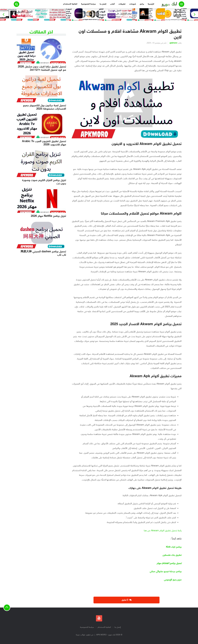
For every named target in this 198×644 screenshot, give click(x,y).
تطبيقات (122, 4)
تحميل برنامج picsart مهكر (169, 563)
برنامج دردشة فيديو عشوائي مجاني (166, 572)
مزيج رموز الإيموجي (173, 580)
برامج (142, 4)
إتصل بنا (103, 4)
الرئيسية (151, 4)
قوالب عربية (81, 635)
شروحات (133, 4)
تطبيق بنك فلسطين (172, 555)
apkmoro (173, 43)
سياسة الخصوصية (88, 4)
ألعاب (112, 4)
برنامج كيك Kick (174, 547)
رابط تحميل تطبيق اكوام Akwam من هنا (162, 531)
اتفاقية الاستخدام (70, 4)
